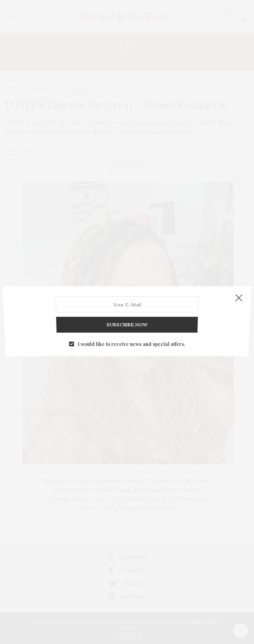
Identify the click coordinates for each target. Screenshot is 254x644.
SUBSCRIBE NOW (127, 320)
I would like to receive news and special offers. (131, 337)
